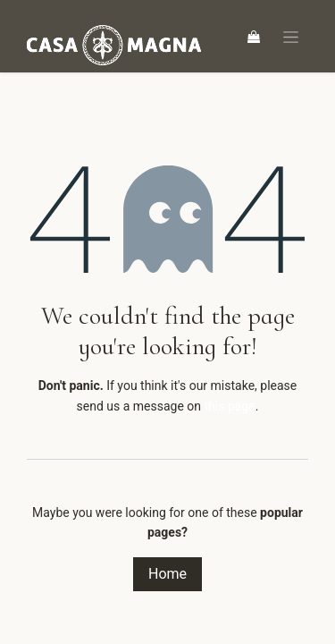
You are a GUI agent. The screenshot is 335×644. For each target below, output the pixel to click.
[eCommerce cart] (254, 37)
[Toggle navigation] (291, 36)
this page (230, 406)
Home (167, 574)
